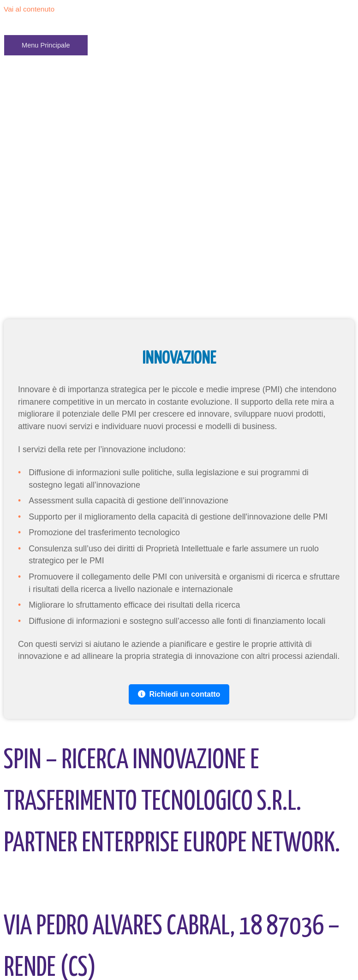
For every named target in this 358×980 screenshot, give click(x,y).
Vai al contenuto (29, 9)
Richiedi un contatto (179, 694)
